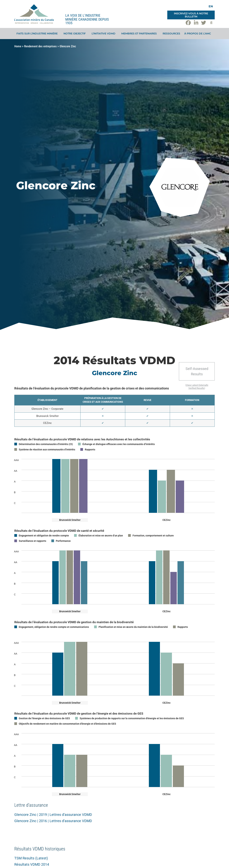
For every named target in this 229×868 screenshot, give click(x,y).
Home (18, 46)
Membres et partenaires (140, 34)
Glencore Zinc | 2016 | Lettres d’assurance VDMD (53, 821)
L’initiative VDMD (104, 34)
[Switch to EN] (211, 6)
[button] (211, 23)
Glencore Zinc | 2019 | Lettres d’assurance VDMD (53, 815)
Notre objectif (75, 34)
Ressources (171, 34)
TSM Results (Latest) (31, 858)
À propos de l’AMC (198, 34)
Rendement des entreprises (40, 46)
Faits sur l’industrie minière (38, 34)
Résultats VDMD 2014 (32, 864)
